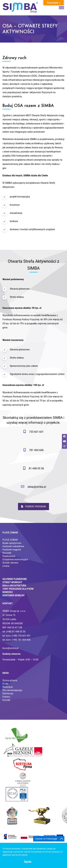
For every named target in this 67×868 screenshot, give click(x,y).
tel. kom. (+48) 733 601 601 (17, 636)
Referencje (8, 693)
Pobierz (6, 697)
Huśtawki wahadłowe (13, 546)
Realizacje (8, 687)
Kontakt (6, 700)
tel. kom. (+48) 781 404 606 (17, 640)
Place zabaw (10, 533)
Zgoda (28, 862)
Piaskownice (9, 556)
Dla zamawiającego (12, 690)
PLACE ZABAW (10, 540)
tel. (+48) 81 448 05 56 (14, 632)
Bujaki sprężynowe (12, 543)
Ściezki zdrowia (10, 563)
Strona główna (10, 680)
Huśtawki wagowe (12, 550)
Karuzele (7, 553)
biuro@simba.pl (10, 648)
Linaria (6, 566)
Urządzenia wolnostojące (15, 559)
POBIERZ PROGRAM (34, 507)
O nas (5, 684)
